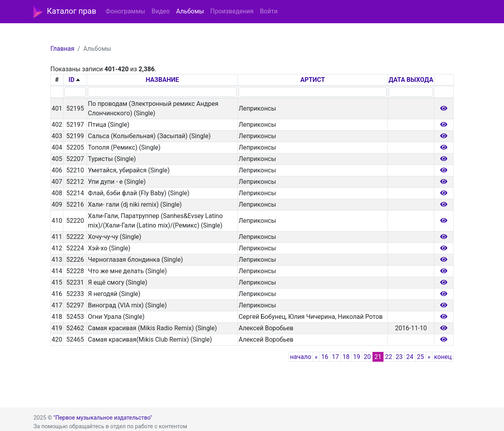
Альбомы (190, 11)
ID (71, 80)
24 (410, 357)
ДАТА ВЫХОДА (411, 80)
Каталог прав (65, 12)
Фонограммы (125, 11)
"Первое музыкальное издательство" (103, 418)
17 (335, 357)
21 (378, 357)
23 (399, 357)
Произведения (232, 11)
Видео (161, 11)
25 (421, 357)
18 (346, 357)
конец (443, 357)
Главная (62, 49)
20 (367, 357)
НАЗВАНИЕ (162, 80)
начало (301, 357)
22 (389, 357)
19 (357, 357)
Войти (269, 11)
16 (325, 357)
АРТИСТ (313, 80)
